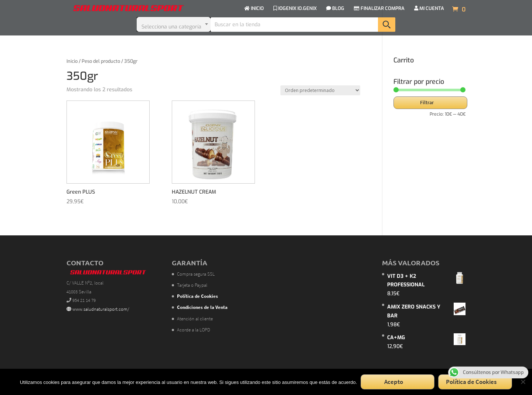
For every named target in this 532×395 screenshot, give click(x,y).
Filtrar (427, 102)
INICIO (254, 9)
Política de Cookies (471, 382)
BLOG (335, 9)
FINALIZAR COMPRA (379, 9)
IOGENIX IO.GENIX (295, 9)
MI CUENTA (429, 9)
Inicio (72, 61)
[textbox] (174, 24)
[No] (523, 382)
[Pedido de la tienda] (320, 90)
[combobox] (174, 24)
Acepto (394, 382)
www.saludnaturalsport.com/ (98, 309)
